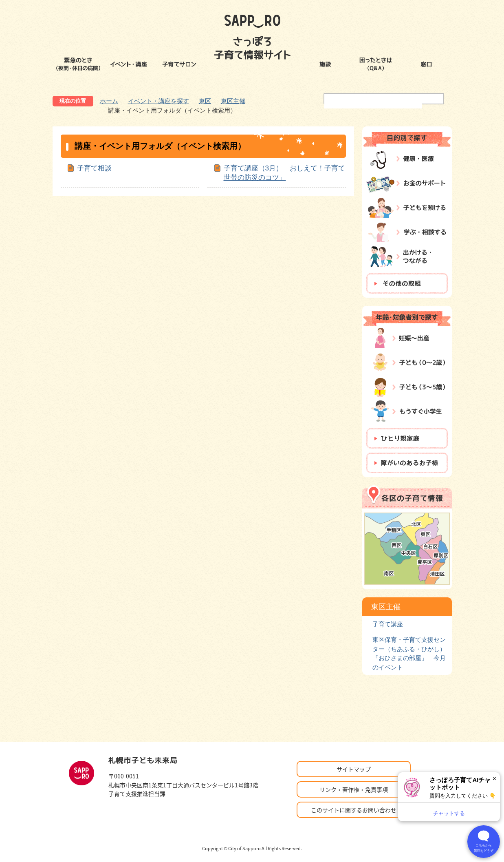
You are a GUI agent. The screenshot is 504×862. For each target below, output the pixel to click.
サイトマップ (354, 769)
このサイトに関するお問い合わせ (354, 810)
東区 (205, 101)
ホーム (109, 101)
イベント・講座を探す (158, 101)
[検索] (373, 104)
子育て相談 (94, 168)
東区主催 (233, 101)
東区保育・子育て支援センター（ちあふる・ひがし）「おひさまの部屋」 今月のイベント (409, 653)
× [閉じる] (494, 779)
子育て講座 (388, 624)
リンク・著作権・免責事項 (354, 789)
